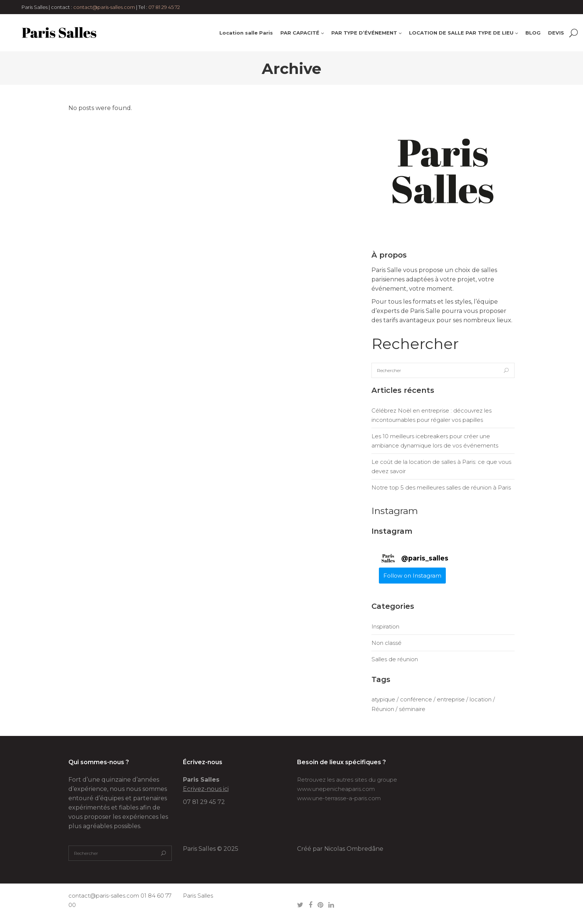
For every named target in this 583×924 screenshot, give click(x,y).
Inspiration (385, 626)
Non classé (386, 643)
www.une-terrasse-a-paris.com (339, 798)
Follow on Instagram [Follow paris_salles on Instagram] (412, 576)
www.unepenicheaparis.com (336, 789)
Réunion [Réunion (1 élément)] (383, 709)
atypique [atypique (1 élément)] (383, 699)
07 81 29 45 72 (164, 7)
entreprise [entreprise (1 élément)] (451, 699)
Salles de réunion (395, 659)
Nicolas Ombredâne (354, 849)
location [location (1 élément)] (481, 699)
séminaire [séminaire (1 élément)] (412, 709)
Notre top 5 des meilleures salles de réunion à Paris (441, 487)
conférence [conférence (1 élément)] (416, 699)
